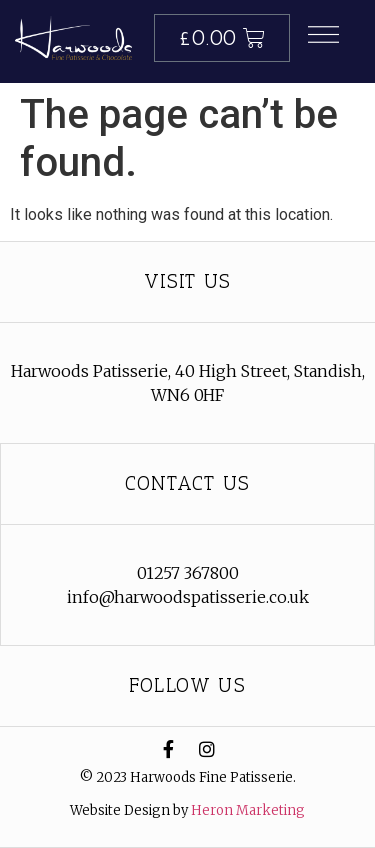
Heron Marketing (248, 810)
